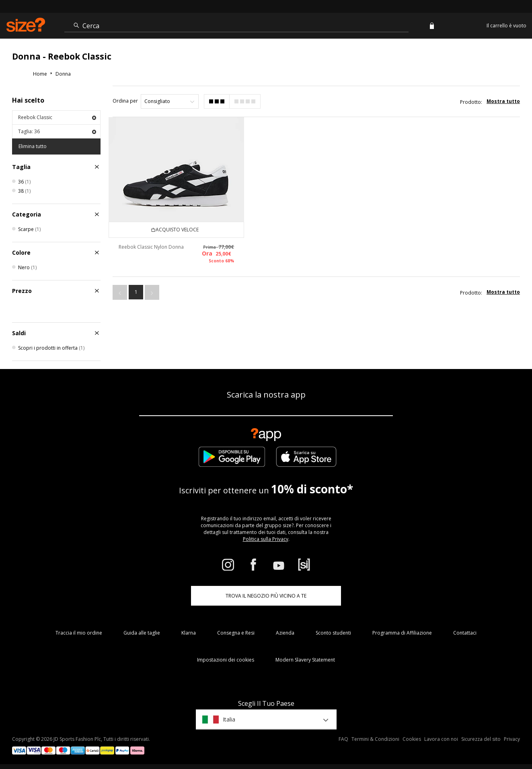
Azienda (285, 633)
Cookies (412, 739)
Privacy (512, 739)
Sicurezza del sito (481, 739)
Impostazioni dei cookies (226, 660)
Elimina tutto (33, 146)
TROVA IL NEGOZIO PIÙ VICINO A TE (266, 596)
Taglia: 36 (57, 131)
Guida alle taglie (142, 633)
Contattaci (465, 633)
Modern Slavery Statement (305, 660)
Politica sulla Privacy (266, 539)
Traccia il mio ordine (79, 633)
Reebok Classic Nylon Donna (151, 247)
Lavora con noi (441, 739)
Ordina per (125, 101)
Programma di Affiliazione (402, 633)
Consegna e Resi (236, 633)
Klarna (189, 633)
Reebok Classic (57, 117)
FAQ (343, 739)
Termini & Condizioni (375, 739)
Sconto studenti (333, 633)
